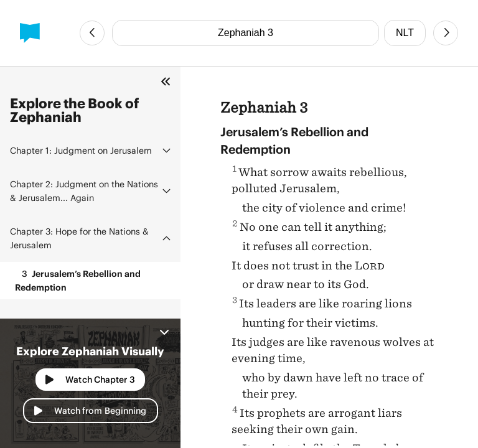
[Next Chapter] (446, 33)
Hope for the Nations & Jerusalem (79, 238)
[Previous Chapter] (92, 33)
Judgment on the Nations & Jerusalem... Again (84, 191)
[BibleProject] (30, 33)
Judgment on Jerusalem (81, 150)
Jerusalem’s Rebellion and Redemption (78, 280)
